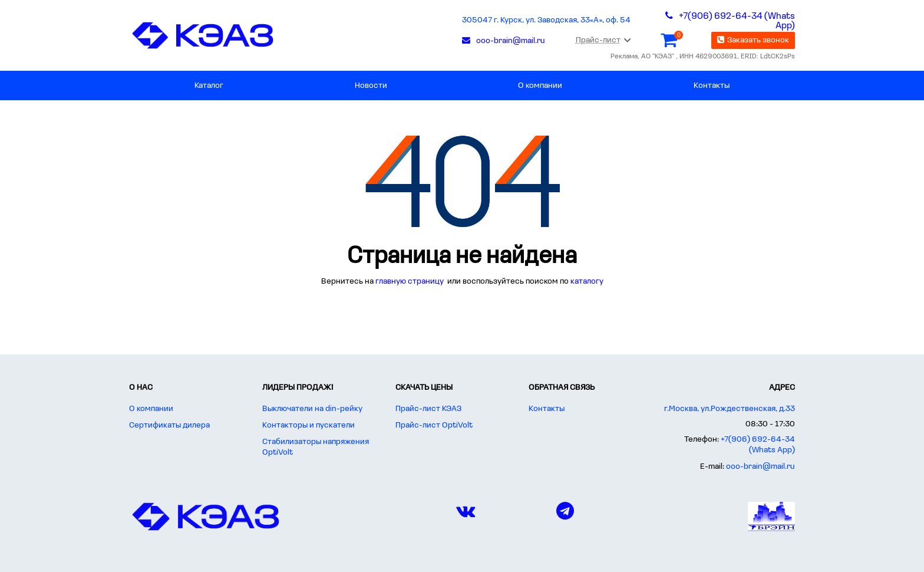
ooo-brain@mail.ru (760, 467)
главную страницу (410, 282)
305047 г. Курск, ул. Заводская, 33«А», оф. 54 (546, 20)
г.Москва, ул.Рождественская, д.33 (730, 409)
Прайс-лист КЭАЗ (428, 409)
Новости (371, 86)
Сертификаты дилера (169, 425)
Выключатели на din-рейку (312, 409)
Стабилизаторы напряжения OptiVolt (316, 447)
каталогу (587, 282)
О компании (540, 86)
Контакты (712, 86)
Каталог (209, 86)
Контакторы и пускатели (308, 425)
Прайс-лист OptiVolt (434, 425)
